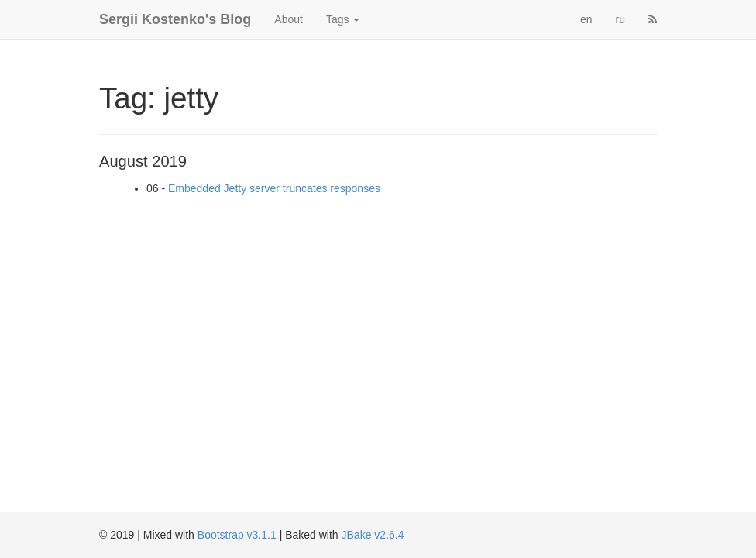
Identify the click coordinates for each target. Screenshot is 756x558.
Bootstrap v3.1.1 (237, 535)
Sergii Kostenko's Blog (175, 19)
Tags (343, 19)
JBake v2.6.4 (373, 535)
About (289, 19)
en (586, 19)
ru (620, 19)
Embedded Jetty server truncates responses (274, 188)
